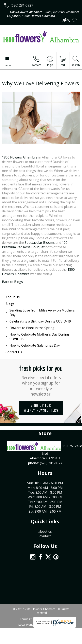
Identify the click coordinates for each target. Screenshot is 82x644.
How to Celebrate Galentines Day (35, 345)
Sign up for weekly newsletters (41, 408)
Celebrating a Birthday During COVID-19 (40, 321)
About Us (13, 297)
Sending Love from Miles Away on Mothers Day (42, 313)
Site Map (57, 625)
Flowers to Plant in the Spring (32, 328)
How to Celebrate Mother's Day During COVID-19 (39, 337)
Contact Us (14, 352)
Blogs (10, 304)
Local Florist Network (32, 625)
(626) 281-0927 (22, 5)
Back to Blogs (12, 282)
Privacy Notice (53, 619)
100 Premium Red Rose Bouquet (35, 245)
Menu (7, 65)
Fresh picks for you (41, 380)
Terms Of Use (29, 619)
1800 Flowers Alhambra (20, 157)
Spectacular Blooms (40, 243)
